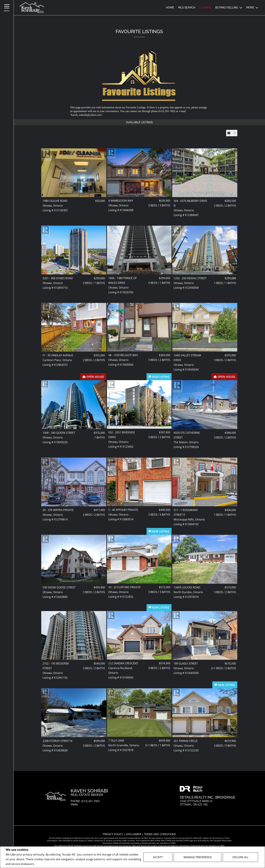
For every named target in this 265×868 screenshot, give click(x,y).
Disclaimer (134, 834)
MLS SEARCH (187, 8)
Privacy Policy (44, 864)
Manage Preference (198, 857)
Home (170, 8)
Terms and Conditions (160, 834)
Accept (158, 857)
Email (74, 805)
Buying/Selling (227, 8)
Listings (205, 8)
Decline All (240, 857)
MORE (250, 8)
